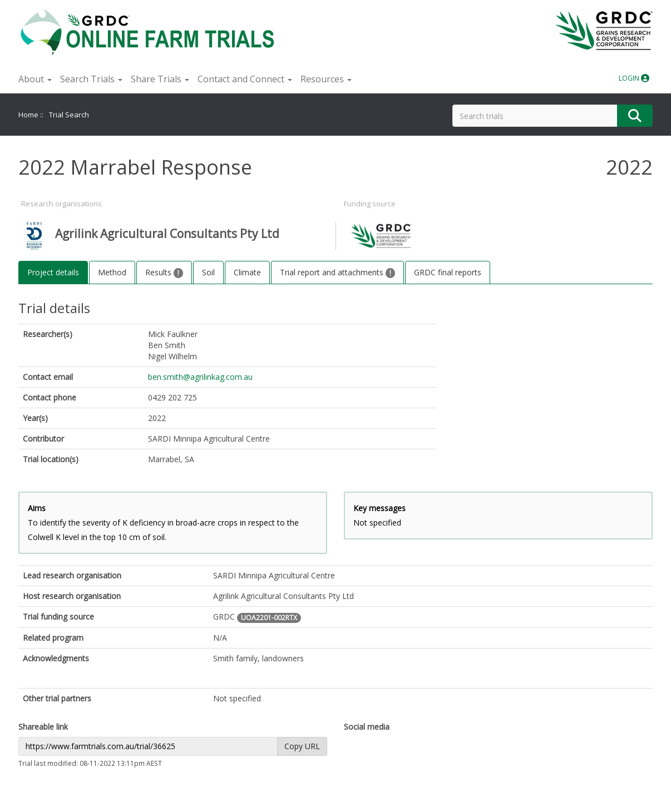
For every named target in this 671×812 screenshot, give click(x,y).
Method (112, 272)
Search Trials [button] (91, 79)
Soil (208, 272)
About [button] (35, 79)
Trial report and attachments (337, 273)
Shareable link (43, 727)
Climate (247, 272)
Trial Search (69, 115)
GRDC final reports (448, 272)
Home (28, 115)
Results (164, 273)
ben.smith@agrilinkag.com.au (200, 377)
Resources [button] (326, 79)
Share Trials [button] (160, 79)
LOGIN (634, 78)
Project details (53, 272)
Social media (367, 727)
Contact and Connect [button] (245, 79)
